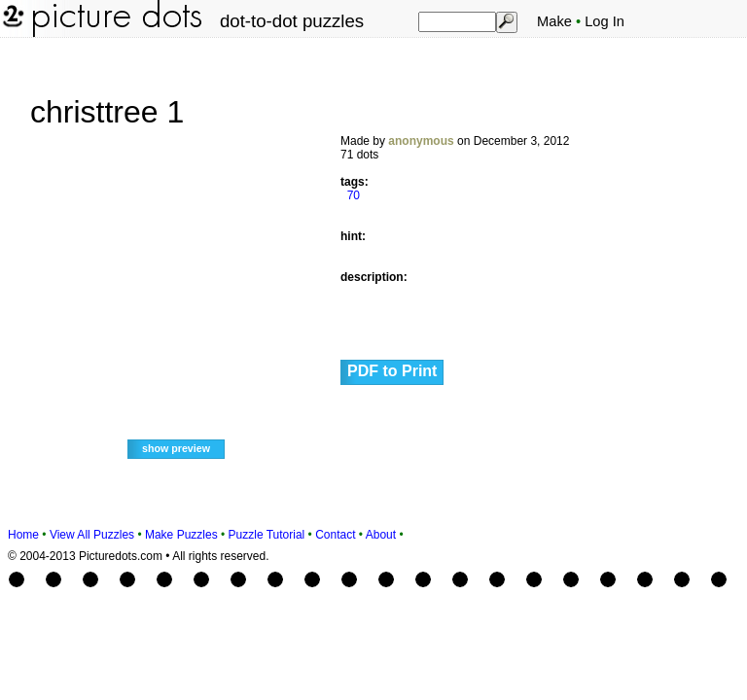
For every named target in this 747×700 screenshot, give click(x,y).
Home (23, 535)
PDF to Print (392, 371)
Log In (605, 21)
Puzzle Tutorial (267, 535)
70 (354, 195)
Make (554, 21)
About (381, 535)
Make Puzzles (181, 535)
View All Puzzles (92, 535)
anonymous (421, 141)
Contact (335, 535)
